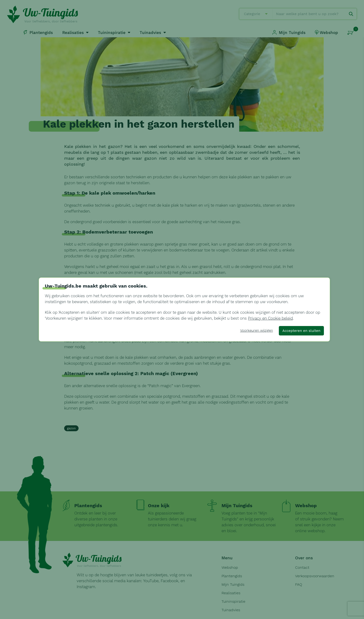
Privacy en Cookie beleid (270, 318)
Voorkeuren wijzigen (257, 330)
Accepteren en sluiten (301, 331)
